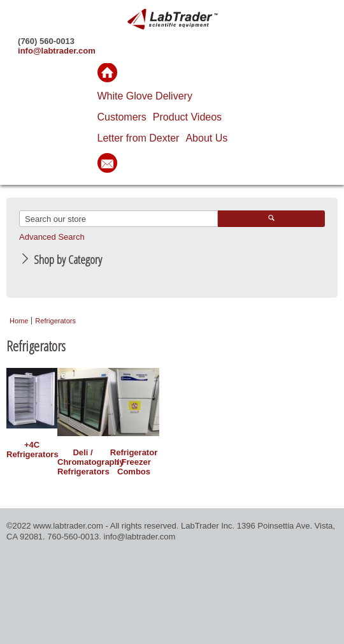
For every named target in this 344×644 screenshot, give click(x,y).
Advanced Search (52, 237)
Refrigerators (55, 321)
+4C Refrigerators (32, 450)
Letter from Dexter (139, 138)
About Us (206, 138)
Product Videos (187, 117)
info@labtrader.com (57, 51)
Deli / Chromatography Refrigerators (83, 462)
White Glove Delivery (145, 96)
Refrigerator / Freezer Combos (134, 462)
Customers (122, 117)
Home (19, 321)
